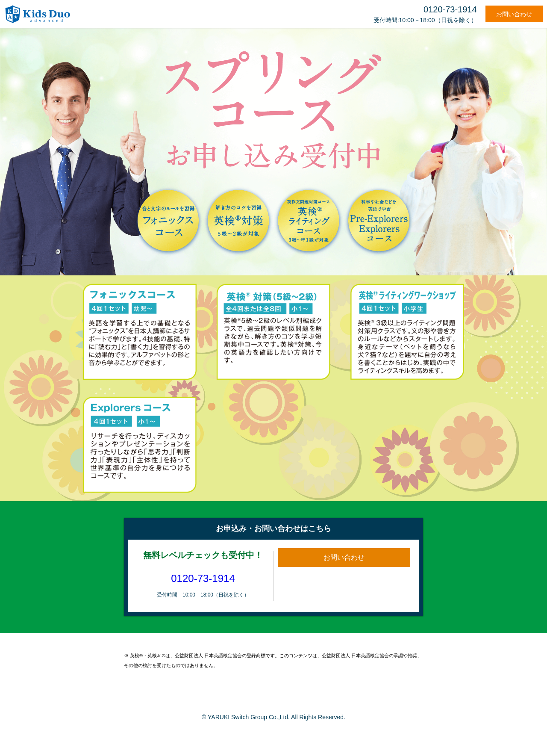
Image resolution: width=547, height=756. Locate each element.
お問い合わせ (514, 14)
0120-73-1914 (203, 578)
